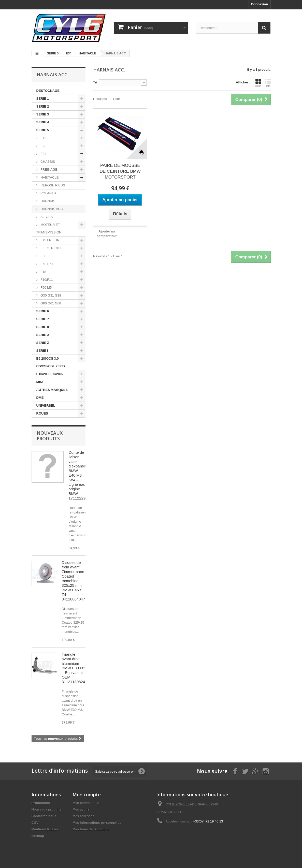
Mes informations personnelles (97, 823)
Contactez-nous (44, 816)
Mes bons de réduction (91, 829)
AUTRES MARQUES (52, 390)
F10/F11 (46, 280)
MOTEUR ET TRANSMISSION (49, 229)
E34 (43, 154)
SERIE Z (43, 343)
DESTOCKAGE (48, 91)
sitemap (38, 836)
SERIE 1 (43, 99)
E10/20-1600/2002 (50, 374)
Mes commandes (86, 803)
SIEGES (46, 217)
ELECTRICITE (51, 248)
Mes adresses (83, 816)
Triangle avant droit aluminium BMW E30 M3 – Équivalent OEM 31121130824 (74, 668)
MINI (40, 382)
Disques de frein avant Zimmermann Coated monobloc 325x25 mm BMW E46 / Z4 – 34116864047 (74, 581)
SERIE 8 (43, 327)
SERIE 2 (43, 106)
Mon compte (87, 795)
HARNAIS (47, 201)
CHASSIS (47, 162)
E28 (43, 146)
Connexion (259, 4)
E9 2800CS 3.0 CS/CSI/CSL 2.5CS (51, 362)
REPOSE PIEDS (52, 185)
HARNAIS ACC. (52, 209)
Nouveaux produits (50, 436)
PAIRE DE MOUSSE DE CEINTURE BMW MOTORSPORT (120, 171)
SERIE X (43, 335)
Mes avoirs (81, 809)
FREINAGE (49, 170)
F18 (43, 272)
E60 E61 (47, 264)
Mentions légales (45, 829)
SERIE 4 (43, 122)
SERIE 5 (43, 130)
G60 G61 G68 (51, 303)
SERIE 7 (43, 319)
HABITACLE (49, 177)
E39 (43, 256)
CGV (35, 823)
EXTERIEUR (50, 240)
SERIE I (42, 351)
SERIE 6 (43, 311)
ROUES (42, 413)
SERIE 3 (43, 114)
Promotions (41, 803)
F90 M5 (46, 288)
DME (40, 398)
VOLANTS (48, 193)
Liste (268, 83)
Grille (258, 83)
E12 (43, 138)
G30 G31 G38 (51, 295)
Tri (95, 82)
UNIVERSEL (46, 406)
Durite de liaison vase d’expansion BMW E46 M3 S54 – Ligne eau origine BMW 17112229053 (80, 475)
